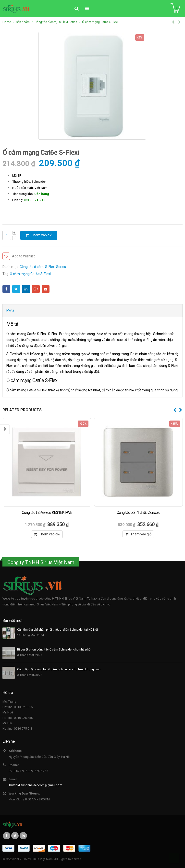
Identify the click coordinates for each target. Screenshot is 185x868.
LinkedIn (26, 289)
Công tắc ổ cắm (32, 267)
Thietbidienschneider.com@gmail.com (35, 785)
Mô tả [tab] (10, 310)
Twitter (16, 289)
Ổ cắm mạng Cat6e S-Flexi (30, 274)
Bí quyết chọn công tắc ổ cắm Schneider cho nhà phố (54, 649)
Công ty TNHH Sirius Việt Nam (41, 562)
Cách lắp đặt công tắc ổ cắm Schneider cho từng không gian (59, 669)
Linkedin (23, 836)
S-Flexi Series (55, 267)
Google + (36, 289)
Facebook (6, 289)
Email (46, 289)
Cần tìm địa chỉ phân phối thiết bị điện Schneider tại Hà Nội (57, 630)
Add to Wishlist (23, 256)
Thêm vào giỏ (42, 235)
